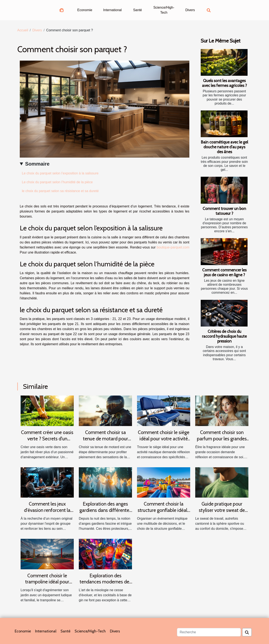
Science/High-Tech (164, 10)
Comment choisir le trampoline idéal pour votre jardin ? (47, 582)
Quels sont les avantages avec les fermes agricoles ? (224, 83)
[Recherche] (209, 632)
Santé (137, 10)
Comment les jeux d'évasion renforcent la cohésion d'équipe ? (47, 510)
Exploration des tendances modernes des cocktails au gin (105, 582)
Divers (190, 10)
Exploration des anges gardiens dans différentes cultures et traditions (105, 510)
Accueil (23, 30)
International (112, 10)
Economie (85, 10)
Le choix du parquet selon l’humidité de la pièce (57, 182)
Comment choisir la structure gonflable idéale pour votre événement (164, 510)
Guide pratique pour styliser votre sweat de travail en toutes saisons (222, 510)
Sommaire (37, 164)
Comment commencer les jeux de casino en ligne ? (224, 272)
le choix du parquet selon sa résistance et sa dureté (60, 191)
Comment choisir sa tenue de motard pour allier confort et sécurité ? (105, 439)
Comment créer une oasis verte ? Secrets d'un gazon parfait (47, 439)
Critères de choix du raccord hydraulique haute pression (224, 336)
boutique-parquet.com (173, 247)
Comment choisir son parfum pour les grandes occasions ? (222, 439)
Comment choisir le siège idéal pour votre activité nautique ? (164, 439)
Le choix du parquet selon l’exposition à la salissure (60, 173)
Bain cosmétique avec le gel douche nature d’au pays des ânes (224, 147)
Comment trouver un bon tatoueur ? (224, 211)
